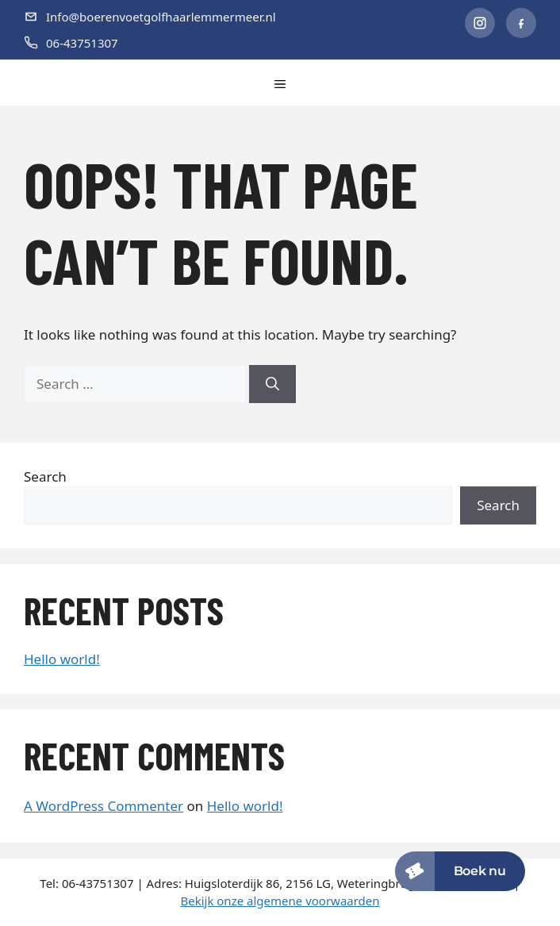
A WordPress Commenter (104, 806)
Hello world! (62, 659)
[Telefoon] (232, 43)
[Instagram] (480, 23)
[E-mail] (232, 17)
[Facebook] (521, 23)
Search (45, 476)
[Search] (272, 384)
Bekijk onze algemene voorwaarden (280, 901)
